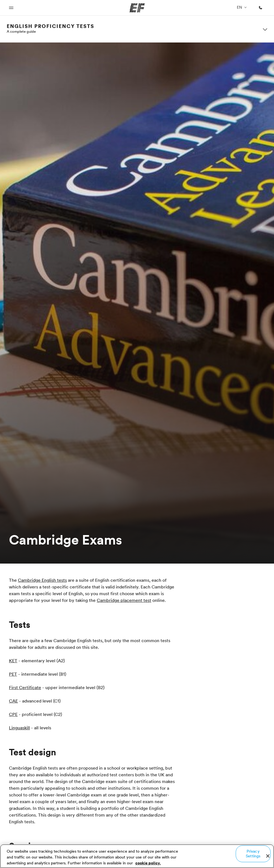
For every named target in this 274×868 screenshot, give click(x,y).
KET (13, 661)
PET (13, 674)
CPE (13, 714)
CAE (13, 701)
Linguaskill (19, 728)
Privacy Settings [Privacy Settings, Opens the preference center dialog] (253, 854)
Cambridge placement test (124, 600)
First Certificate (25, 687)
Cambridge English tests (42, 580)
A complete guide (21, 31)
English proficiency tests (50, 26)
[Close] (268, 856)
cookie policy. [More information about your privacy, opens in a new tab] (148, 863)
